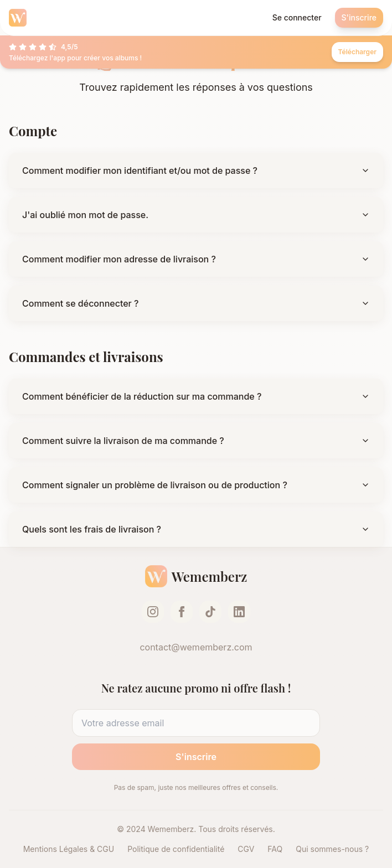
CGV (246, 849)
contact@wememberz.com (196, 647)
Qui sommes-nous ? (332, 849)
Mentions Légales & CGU (69, 849)
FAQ (275, 849)
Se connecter (297, 17)
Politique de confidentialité (176, 849)
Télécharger (357, 52)
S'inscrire (359, 17)
